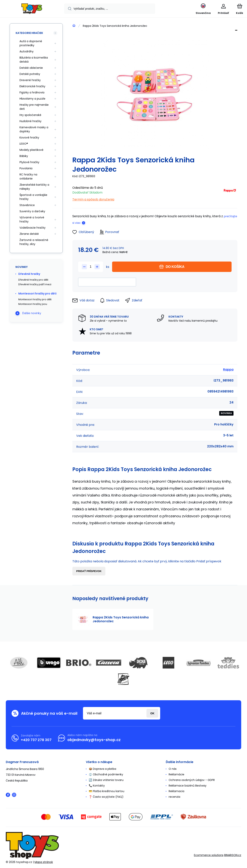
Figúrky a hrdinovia (32, 92)
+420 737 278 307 (36, 740)
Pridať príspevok (89, 571)
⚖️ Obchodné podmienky (106, 774)
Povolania (26, 168)
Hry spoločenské (30, 115)
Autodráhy (27, 51)
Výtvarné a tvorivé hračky (32, 219)
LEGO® (24, 144)
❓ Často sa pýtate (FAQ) (106, 797)
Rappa (228, 369)
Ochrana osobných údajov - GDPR (192, 780)
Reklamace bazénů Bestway (188, 786)
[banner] (32, 9)
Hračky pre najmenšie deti (34, 107)
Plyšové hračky (29, 162)
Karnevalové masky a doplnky (34, 129)
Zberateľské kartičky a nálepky (34, 187)
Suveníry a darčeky (32, 211)
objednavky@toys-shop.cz (94, 740)
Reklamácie (176, 774)
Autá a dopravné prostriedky (31, 43)
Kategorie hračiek (29, 33)
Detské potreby (30, 74)
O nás (173, 769)
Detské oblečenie (31, 68)
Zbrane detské (29, 234)
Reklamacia (176, 791)
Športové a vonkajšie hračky (33, 197)
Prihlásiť (152, 713)
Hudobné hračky (30, 121)
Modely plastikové (31, 150)
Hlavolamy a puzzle (32, 99)
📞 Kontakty (97, 786)
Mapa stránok (44, 862)
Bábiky (24, 156)
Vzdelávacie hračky (33, 228)
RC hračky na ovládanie (28, 177)
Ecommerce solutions (209, 855)
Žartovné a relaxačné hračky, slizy (34, 242)
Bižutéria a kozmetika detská (34, 60)
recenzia (174, 797)
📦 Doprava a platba (102, 769)
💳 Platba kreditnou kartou (107, 791)
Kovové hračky (29, 138)
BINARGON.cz (233, 855)
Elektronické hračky (32, 86)
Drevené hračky (30, 80)
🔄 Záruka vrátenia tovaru (106, 780)
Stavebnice (27, 205)
